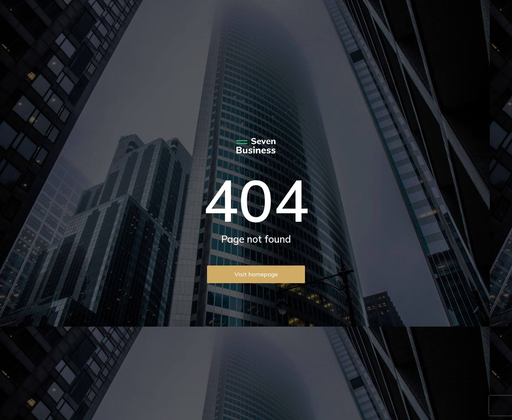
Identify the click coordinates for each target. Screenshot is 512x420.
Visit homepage (256, 274)
